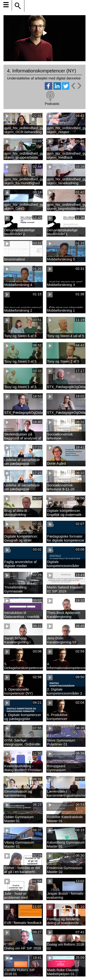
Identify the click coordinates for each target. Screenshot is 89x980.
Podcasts (52, 104)
